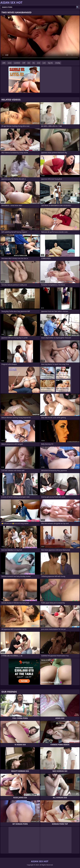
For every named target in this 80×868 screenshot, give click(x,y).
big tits (50, 63)
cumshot (17, 63)
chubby (58, 63)
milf (24, 63)
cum (44, 63)
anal (39, 63)
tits (34, 63)
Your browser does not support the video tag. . (40, 38)
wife (4, 63)
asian (10, 63)
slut (29, 63)
